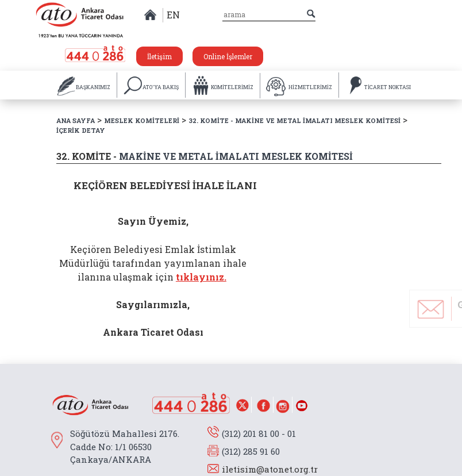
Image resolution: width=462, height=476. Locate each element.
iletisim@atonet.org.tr (270, 469)
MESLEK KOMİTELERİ (142, 120)
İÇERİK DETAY (81, 130)
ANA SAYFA (76, 120)
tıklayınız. (201, 277)
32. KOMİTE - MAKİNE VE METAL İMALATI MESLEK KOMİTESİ (294, 120)
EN (173, 15)
